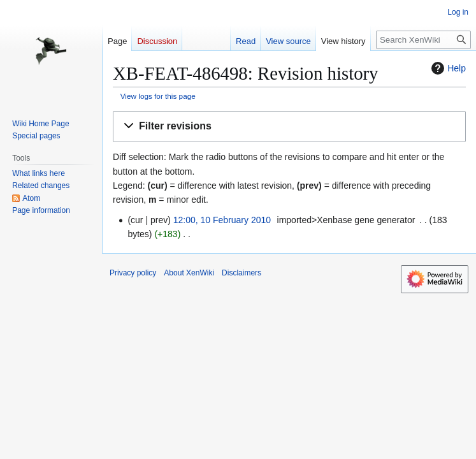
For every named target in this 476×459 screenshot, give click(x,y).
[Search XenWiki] (423, 40)
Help (447, 68)
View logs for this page (158, 96)
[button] (289, 127)
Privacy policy (133, 273)
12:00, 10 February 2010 (222, 220)
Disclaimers (242, 273)
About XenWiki (189, 273)
